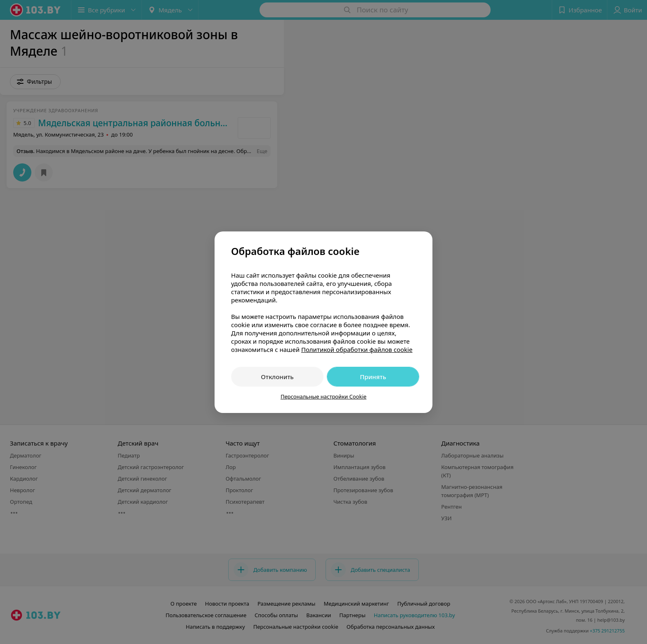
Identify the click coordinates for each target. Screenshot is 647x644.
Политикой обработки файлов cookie (357, 349)
